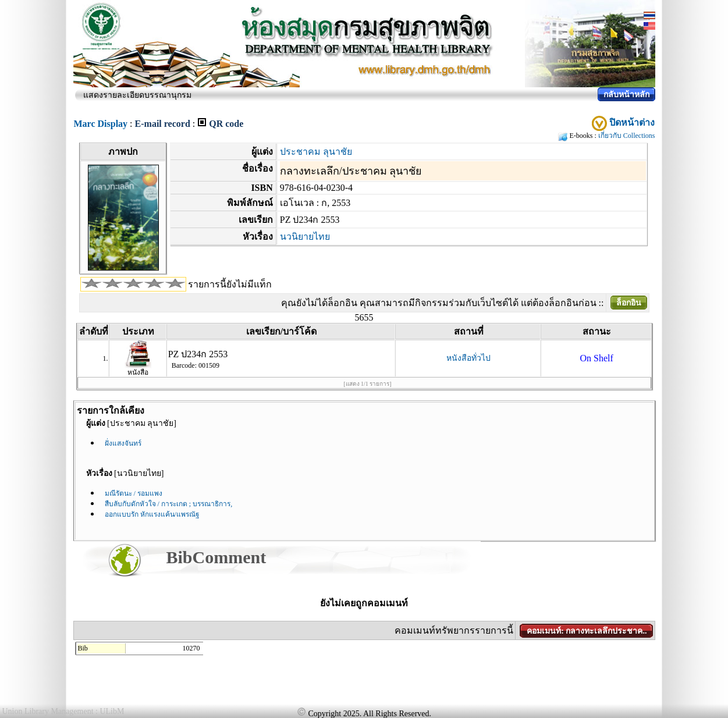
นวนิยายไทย (305, 237)
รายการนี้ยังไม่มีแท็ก (230, 284)
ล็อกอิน (629, 303)
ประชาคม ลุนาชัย (316, 152)
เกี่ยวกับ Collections (627, 136)
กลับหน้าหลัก (626, 95)
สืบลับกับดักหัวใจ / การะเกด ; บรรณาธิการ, (169, 504)
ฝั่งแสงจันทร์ (123, 443)
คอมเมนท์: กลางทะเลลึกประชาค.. (587, 631)
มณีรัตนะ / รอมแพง (134, 493)
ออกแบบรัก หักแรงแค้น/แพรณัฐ (152, 514)
